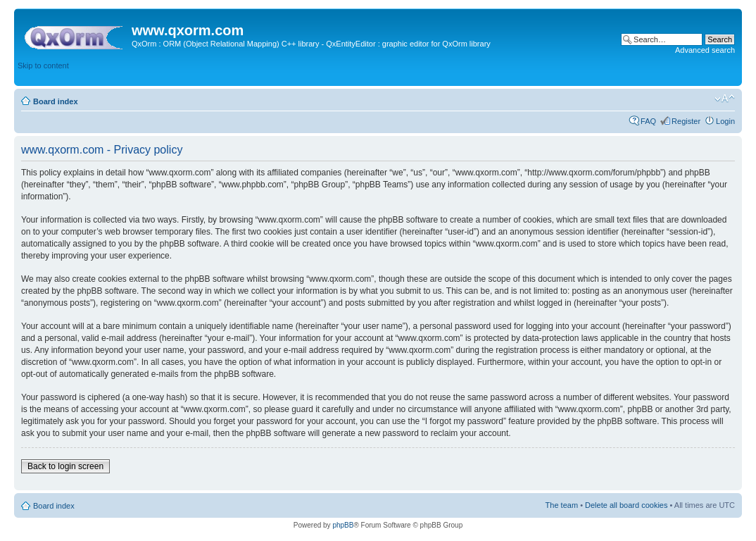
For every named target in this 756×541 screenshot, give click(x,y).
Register (686, 121)
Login (725, 121)
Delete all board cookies (626, 505)
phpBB (343, 525)
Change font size (725, 99)
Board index (56, 101)
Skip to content (43, 66)
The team (562, 505)
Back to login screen (65, 466)
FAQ (648, 121)
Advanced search (705, 50)
